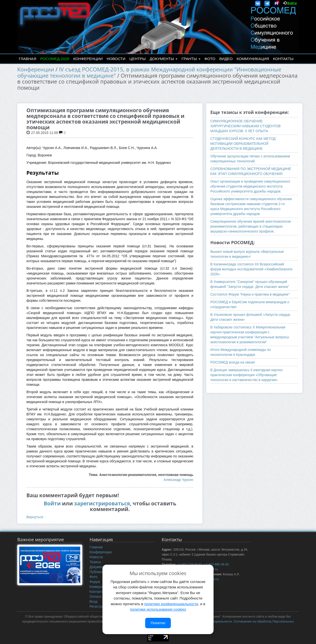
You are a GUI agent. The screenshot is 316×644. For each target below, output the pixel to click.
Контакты (283, 59)
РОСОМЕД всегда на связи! (233, 362)
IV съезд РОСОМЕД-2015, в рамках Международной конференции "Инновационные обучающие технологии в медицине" (149, 72)
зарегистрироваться (102, 503)
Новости (116, 59)
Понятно (158, 623)
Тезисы (95, 562)
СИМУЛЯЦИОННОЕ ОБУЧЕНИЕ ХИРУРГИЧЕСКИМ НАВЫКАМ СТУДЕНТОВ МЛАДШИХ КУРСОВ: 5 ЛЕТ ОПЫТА (246, 126)
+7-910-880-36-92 (216, 564)
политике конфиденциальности (171, 604)
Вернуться (35, 517)
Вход (94, 601)
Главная (28, 59)
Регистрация (100, 606)
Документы (164, 59)
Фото (210, 59)
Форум (95, 582)
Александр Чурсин (178, 480)
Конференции (88, 59)
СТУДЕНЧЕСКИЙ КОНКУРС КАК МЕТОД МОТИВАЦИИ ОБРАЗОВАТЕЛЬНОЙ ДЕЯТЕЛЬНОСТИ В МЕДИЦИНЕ (243, 144)
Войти (292, 3)
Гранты (191, 59)
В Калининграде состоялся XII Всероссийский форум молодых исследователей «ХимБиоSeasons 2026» (251, 269)
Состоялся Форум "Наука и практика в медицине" (250, 294)
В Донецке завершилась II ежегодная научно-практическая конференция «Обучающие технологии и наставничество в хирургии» (247, 375)
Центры (138, 59)
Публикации (99, 572)
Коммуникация (253, 59)
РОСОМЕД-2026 (55, 59)
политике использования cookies (158, 609)
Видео (226, 59)
